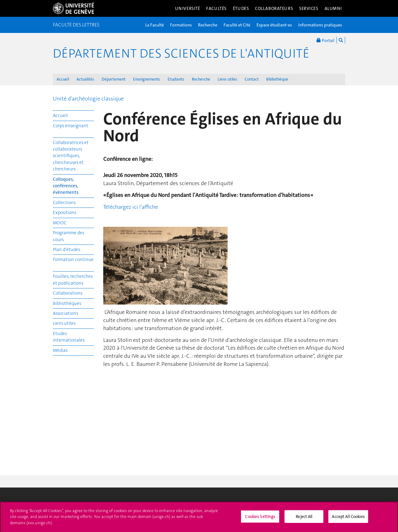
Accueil (63, 79)
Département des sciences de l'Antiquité (181, 54)
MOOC (60, 223)
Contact (252, 79)
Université (188, 8)
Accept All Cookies (348, 518)
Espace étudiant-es (274, 25)
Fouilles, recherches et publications (73, 280)
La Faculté (155, 25)
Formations (181, 25)
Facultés (216, 8)
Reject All (304, 518)
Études (241, 8)
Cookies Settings (260, 518)
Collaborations (68, 293)
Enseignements (147, 79)
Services (309, 8)
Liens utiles (227, 79)
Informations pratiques (320, 25)
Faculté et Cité (237, 25)
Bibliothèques (67, 303)
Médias (60, 350)
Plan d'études (67, 250)
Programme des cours (69, 236)
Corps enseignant (71, 126)
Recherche (208, 25)
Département (114, 79)
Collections (64, 203)
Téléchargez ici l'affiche (131, 207)
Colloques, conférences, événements (66, 186)
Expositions (65, 212)
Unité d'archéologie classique (88, 99)
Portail (326, 40)
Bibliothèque (277, 79)
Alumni (333, 8)
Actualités (85, 79)
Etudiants (176, 79)
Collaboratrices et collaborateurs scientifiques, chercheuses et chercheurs (71, 156)
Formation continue (73, 259)
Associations (65, 313)
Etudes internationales (69, 337)
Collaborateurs (274, 8)
